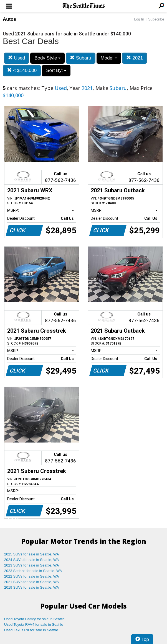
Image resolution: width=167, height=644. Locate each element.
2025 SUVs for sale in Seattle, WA (32, 554)
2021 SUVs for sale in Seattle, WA (32, 582)
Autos (9, 19)
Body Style (47, 58)
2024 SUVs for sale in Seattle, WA (32, 560)
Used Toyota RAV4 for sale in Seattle (34, 624)
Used (17, 58)
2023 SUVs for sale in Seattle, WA (32, 565)
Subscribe (156, 19)
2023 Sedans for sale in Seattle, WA (33, 571)
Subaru (81, 58)
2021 (135, 58)
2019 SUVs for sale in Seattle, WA (32, 587)
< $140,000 (22, 70)
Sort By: (56, 70)
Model (109, 58)
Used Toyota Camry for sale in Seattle (34, 619)
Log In (139, 19)
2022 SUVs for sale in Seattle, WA (32, 576)
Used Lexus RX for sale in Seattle (31, 630)
